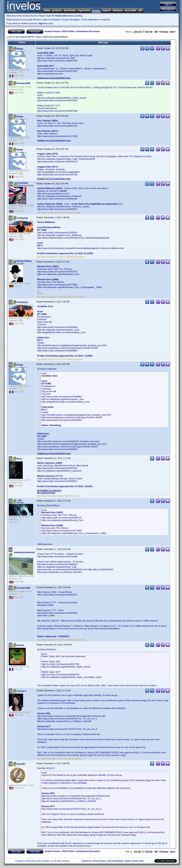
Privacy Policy (100, 861)
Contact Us (86, 861)
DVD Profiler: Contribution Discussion (81, 31)
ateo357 (21, 764)
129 (151, 32)
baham (20, 645)
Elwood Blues (24, 261)
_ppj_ (20, 500)
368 (156, 32)
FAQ (141, 861)
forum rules (61, 16)
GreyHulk (23, 183)
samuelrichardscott (24, 552)
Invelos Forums (52, 31)
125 (135, 32)
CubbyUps (22, 218)
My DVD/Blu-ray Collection (49, 491)
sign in (42, 23)
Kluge (20, 49)
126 (139, 32)
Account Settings (115, 861)
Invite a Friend (131, 861)
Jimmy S (21, 691)
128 (147, 32)
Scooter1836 (24, 83)
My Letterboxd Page (46, 493)
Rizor (20, 459)
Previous (164, 32)
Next (173, 32)
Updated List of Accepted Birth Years (54, 78)
